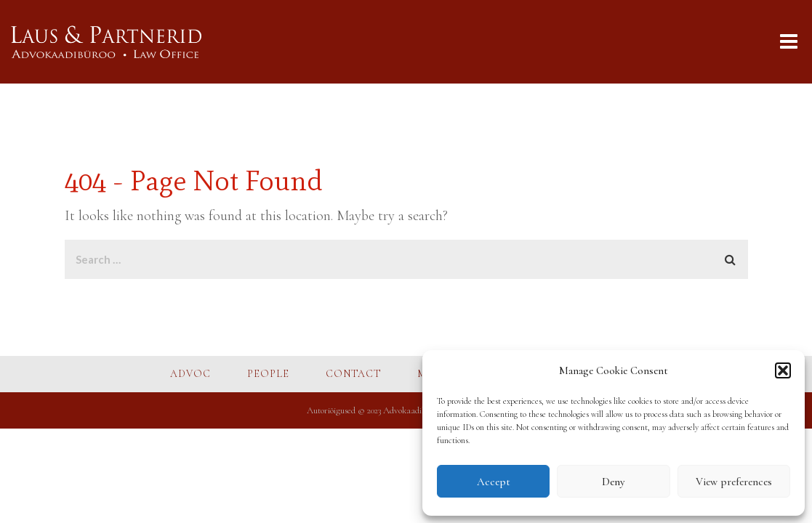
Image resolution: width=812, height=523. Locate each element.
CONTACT (353, 374)
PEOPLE (268, 374)
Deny (613, 482)
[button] (783, 370)
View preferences (734, 482)
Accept (494, 482)
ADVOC (190, 374)
